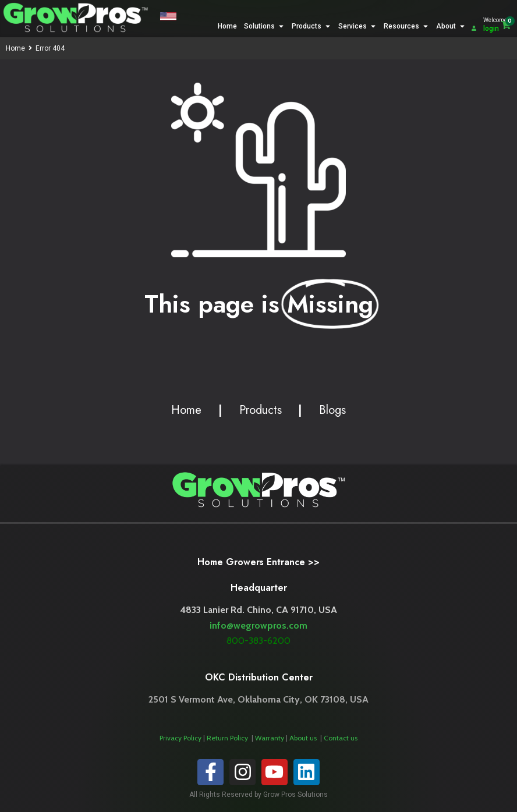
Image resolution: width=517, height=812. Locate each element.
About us (304, 738)
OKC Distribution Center (259, 677)
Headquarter (259, 588)
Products (261, 410)
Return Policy (228, 738)
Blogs (332, 410)
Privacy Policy (180, 738)
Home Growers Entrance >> (258, 562)
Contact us (341, 738)
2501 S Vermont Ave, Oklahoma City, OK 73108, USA (258, 699)
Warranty (270, 738)
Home (15, 48)
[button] (168, 17)
